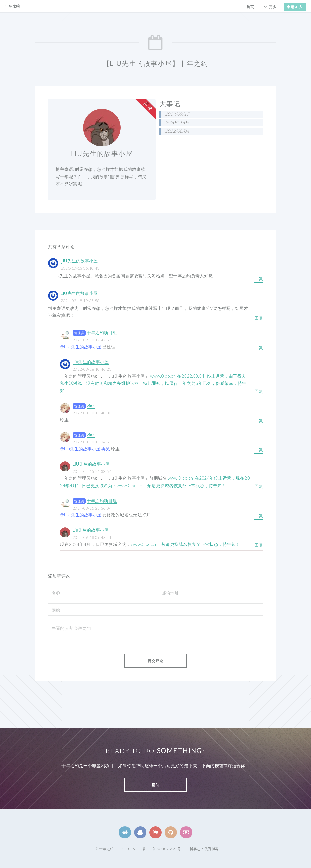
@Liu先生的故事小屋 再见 (85, 449)
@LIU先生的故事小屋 (81, 347)
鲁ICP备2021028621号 (162, 849)
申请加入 (295, 7)
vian (91, 406)
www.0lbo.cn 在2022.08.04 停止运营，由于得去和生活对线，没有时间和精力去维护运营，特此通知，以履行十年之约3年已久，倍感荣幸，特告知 (153, 383)
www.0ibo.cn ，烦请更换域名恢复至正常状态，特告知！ (185, 544)
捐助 (156, 785)
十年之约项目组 (102, 332)
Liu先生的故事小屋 (91, 362)
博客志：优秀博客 (204, 849)
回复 (259, 279)
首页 (250, 7)
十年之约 (13, 6)
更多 (273, 7)
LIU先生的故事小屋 (79, 261)
